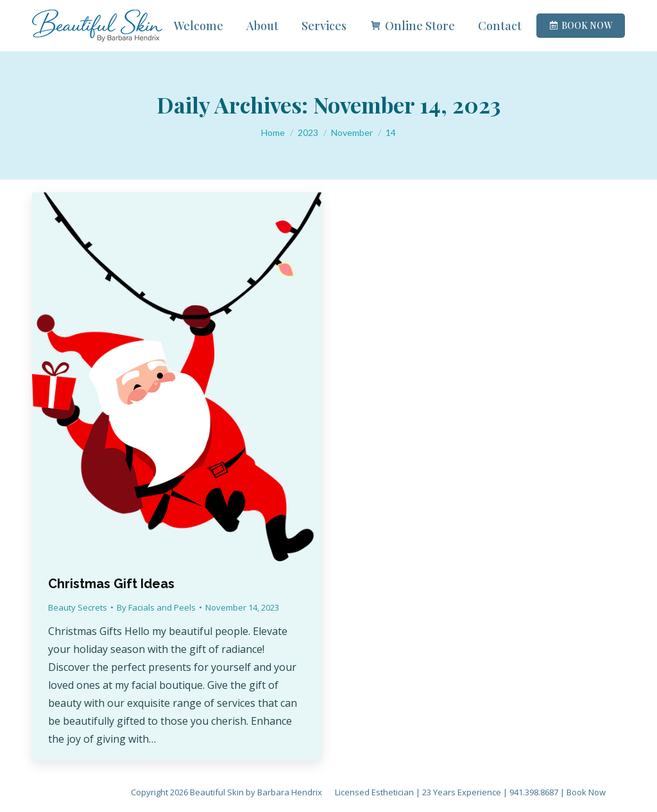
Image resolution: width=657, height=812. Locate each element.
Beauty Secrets (78, 607)
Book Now (586, 792)
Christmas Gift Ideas (111, 584)
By (156, 607)
